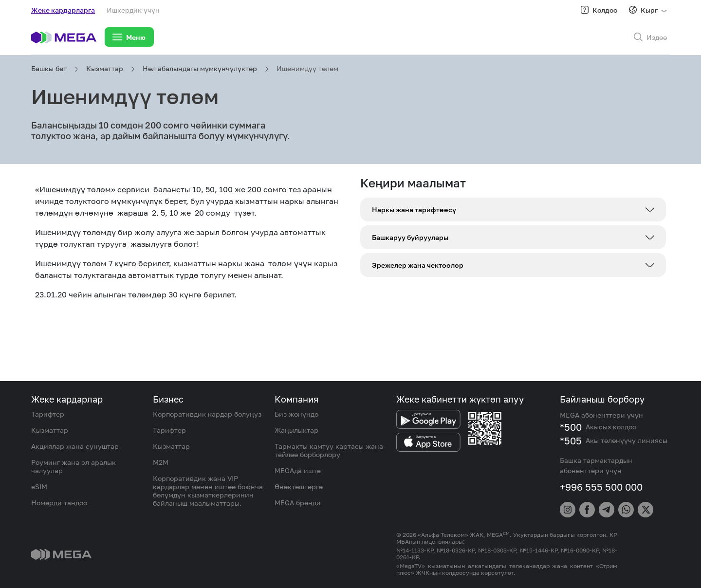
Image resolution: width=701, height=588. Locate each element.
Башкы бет (49, 68)
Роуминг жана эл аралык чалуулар (74, 466)
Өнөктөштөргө (299, 487)
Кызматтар (105, 68)
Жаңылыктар (296, 430)
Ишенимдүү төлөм (307, 68)
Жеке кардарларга (63, 10)
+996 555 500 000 (601, 487)
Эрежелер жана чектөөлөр (418, 265)
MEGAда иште (298, 470)
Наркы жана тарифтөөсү (414, 210)
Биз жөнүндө (296, 414)
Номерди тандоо (59, 503)
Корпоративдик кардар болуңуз (207, 414)
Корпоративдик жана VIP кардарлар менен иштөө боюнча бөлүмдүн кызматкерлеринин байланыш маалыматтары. (208, 491)
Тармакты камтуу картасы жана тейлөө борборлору (329, 450)
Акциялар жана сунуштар (75, 446)
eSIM (39, 487)
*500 (571, 427)
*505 (571, 441)
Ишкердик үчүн (133, 10)
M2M (161, 462)
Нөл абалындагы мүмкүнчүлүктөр (200, 68)
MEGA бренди (298, 503)
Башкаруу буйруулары (410, 237)
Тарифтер (48, 414)
